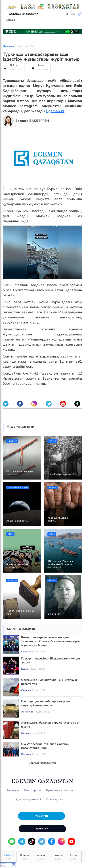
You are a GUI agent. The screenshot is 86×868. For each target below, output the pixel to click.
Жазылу (41, 816)
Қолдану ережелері (28, 799)
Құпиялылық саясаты (59, 790)
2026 (8, 857)
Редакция (13, 790)
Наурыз (57, 857)
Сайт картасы (55, 799)
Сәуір (73, 857)
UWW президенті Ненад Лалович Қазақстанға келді (45, 746)
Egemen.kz (55, 111)
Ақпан (41, 857)
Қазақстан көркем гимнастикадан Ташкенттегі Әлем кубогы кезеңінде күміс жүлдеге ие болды (51, 641)
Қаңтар (25, 857)
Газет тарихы (32, 790)
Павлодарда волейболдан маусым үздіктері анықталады (46, 703)
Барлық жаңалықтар (42, 763)
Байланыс (42, 829)
